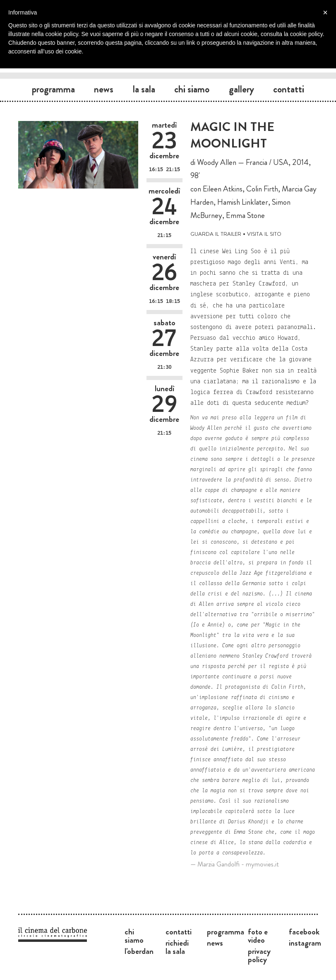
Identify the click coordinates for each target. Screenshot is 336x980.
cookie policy (306, 34)
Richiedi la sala (177, 947)
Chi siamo (192, 89)
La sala (144, 89)
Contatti (289, 89)
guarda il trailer (216, 233)
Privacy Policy (259, 955)
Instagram (305, 943)
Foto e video (258, 936)
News (104, 89)
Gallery (241, 89)
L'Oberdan (139, 951)
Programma (53, 89)
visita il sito (264, 233)
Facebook (304, 932)
